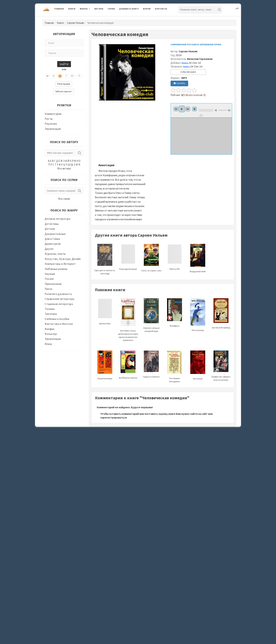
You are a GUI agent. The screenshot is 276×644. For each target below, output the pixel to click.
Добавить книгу (129, 9)
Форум (147, 9)
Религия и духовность (58, 294)
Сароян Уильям (75, 23)
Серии (111, 9)
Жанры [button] (84, 9)
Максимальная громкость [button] (229, 110)
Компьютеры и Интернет (60, 264)
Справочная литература (59, 299)
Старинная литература (59, 304)
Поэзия (49, 279)
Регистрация (64, 84)
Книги (72, 9)
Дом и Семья (52, 239)
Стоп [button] (195, 109)
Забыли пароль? (64, 91)
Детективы (52, 224)
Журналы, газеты (55, 254)
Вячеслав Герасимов (200, 59)
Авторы (99, 9)
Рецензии (51, 124)
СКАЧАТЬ (179, 83)
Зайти (64, 64)
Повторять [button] (201, 115)
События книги (188, 72)
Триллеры (51, 314)
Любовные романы (56, 269)
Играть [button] (182, 109)
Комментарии (53, 114)
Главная (59, 9)
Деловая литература (57, 219)
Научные (50, 274)
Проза (48, 289)
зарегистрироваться (114, 418)
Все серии (64, 199)
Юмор (48, 344)
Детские (50, 229)
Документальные (55, 234)
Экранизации (53, 129)
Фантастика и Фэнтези (59, 324)
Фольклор (51, 334)
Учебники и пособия (57, 319)
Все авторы (64, 168)
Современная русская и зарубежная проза (196, 45)
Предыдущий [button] (176, 109)
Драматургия (53, 244)
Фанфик (50, 329)
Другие (49, 249)
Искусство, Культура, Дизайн (63, 259)
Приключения (53, 284)
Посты (49, 119)
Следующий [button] (188, 109)
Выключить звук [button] (216, 110)
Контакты (161, 9)
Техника (50, 309)
